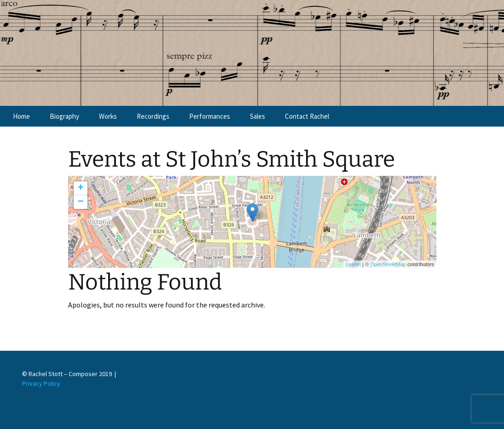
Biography (64, 116)
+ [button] (80, 188)
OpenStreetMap (388, 264)
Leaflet (353, 264)
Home (21, 116)
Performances (210, 116)
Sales (258, 116)
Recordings (153, 116)
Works (108, 116)
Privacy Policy (41, 383)
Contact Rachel (307, 116)
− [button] (80, 202)
